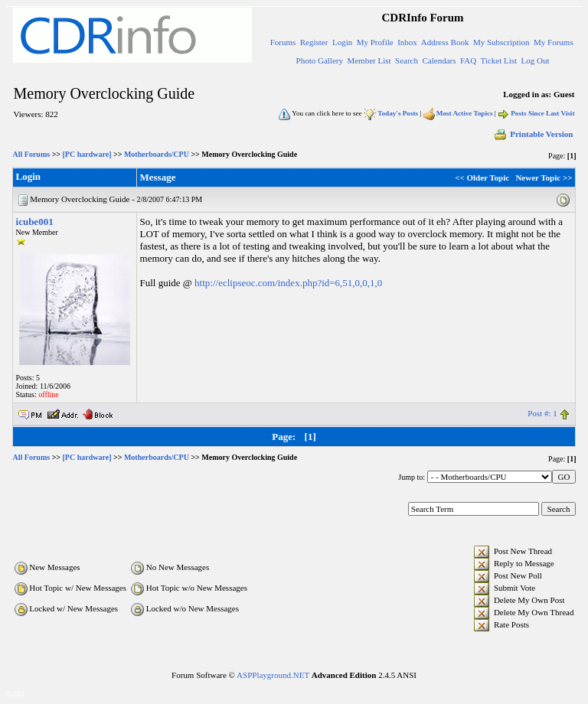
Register (314, 42)
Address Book (445, 42)
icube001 (35, 222)
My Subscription (501, 42)
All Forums (32, 154)
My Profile (375, 42)
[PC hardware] (87, 154)
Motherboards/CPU (157, 154)
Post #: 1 (542, 413)
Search (407, 60)
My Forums (554, 42)
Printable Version (533, 134)
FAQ (468, 60)
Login (342, 42)
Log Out (536, 60)
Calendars (439, 60)
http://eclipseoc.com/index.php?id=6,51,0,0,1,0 (288, 283)
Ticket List (499, 60)
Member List (369, 60)
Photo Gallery (320, 60)
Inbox (407, 42)
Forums (283, 42)
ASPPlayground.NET (273, 675)
